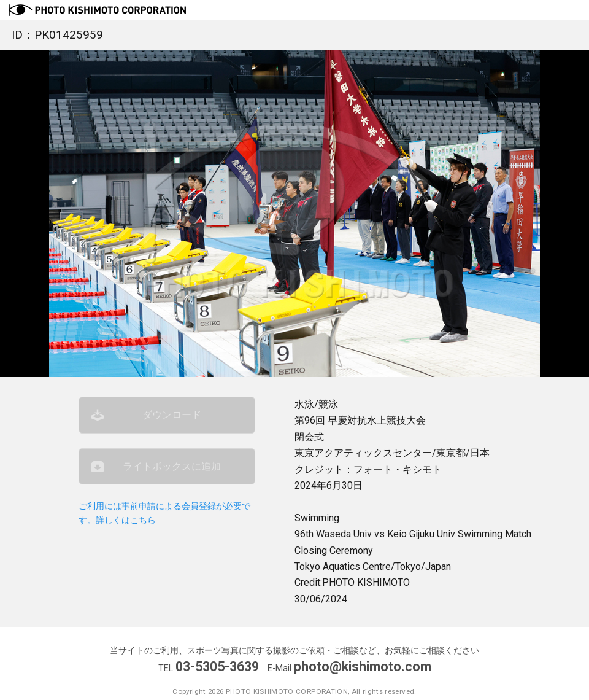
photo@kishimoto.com (363, 667)
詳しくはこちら (126, 520)
